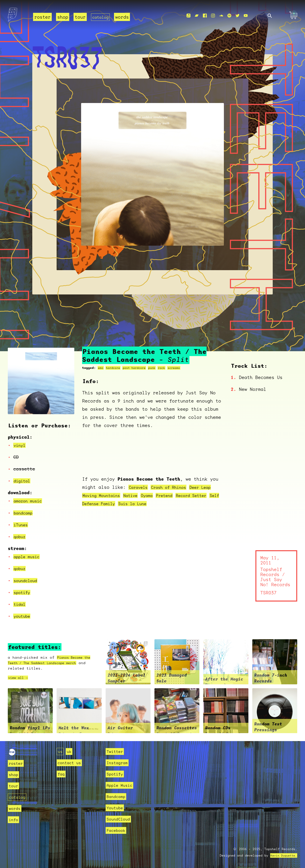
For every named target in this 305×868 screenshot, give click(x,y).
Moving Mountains (118, 495)
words (125, 17)
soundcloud (27, 581)
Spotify (115, 774)
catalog (102, 17)
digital (23, 481)
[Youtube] (246, 16)
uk (70, 751)
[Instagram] (213, 16)
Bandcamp (117, 797)
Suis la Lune (174, 504)
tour (80, 17)
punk (157, 368)
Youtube (115, 808)
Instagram (118, 763)
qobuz (20, 537)
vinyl (20, 445)
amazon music (30, 501)
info (14, 820)
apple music (29, 557)
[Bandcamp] (197, 16)
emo (101, 368)
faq (61, 774)
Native (152, 495)
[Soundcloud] (221, 16)
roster (42, 17)
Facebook (117, 830)
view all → (20, 678)
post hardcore (138, 368)
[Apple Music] (188, 16)
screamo (181, 368)
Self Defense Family (128, 504)
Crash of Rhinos (174, 487)
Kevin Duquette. (282, 855)
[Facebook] (205, 16)
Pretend (190, 495)
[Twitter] (238, 16)
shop (63, 17)
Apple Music (121, 785)
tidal (20, 604)
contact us (70, 763)
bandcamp (25, 513)
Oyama (170, 495)
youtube (23, 616)
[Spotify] (229, 16)
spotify (23, 592)
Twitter (115, 751)
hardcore (114, 368)
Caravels (140, 487)
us (60, 751)
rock (167, 368)
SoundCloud (119, 819)
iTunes (22, 525)
